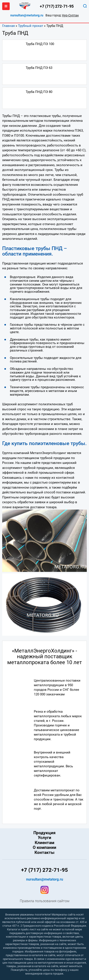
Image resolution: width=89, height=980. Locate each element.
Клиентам (44, 843)
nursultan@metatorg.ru (27, 15)
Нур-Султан (70, 15)
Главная (8, 26)
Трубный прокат (31, 26)
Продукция (44, 833)
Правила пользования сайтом (45, 901)
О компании (44, 848)
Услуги (44, 838)
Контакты (44, 853)
